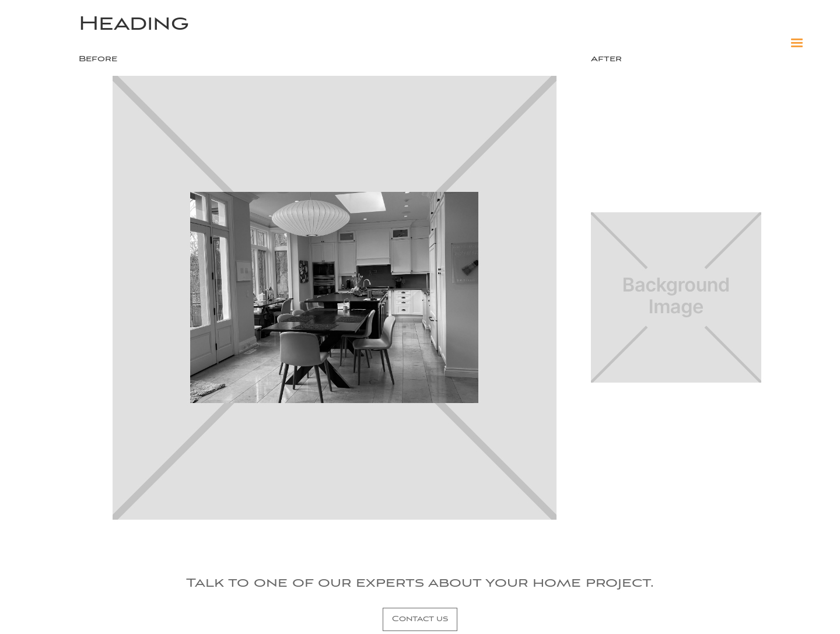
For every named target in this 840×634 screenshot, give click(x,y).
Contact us (420, 619)
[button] (797, 43)
